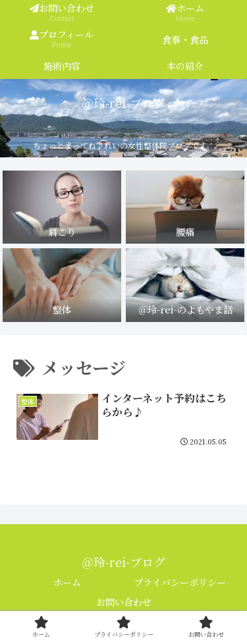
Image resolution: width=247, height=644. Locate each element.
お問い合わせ (124, 602)
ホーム (67, 582)
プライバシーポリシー (180, 582)
